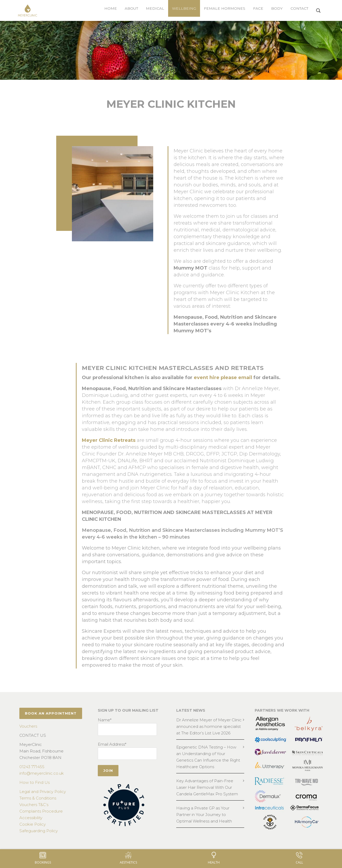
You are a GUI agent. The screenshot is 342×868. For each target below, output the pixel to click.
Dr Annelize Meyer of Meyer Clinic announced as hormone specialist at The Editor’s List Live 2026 (209, 726)
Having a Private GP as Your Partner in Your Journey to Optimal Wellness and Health (204, 815)
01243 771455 (32, 767)
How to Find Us (35, 782)
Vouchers (28, 726)
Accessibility (31, 818)
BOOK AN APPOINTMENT (51, 713)
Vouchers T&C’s (34, 805)
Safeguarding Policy (39, 831)
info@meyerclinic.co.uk (42, 773)
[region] (171, 50)
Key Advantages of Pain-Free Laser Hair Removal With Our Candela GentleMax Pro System (207, 787)
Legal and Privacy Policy (43, 792)
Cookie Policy (33, 824)
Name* (105, 720)
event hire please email (223, 378)
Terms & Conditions (38, 798)
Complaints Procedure (41, 811)
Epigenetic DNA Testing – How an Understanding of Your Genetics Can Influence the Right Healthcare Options (208, 757)
